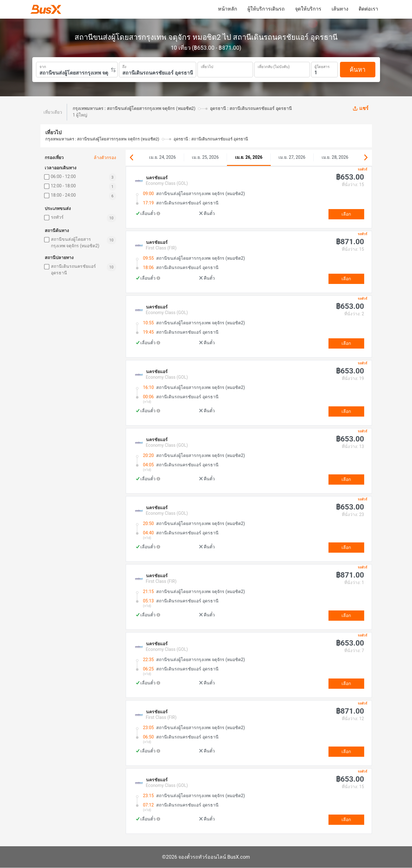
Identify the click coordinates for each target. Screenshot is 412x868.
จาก (43, 66)
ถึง (124, 66)
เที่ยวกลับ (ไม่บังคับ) (274, 66)
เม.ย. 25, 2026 (205, 157)
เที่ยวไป (207, 66)
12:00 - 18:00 (63, 186)
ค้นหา (358, 70)
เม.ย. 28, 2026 (335, 157)
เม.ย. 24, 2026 (162, 157)
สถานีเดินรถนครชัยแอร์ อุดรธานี (73, 270)
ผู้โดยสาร (322, 66)
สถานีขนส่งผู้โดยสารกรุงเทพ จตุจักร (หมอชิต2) (75, 242)
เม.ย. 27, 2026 (292, 157)
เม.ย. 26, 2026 (249, 157)
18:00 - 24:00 (63, 195)
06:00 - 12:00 (63, 176)
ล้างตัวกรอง (105, 158)
